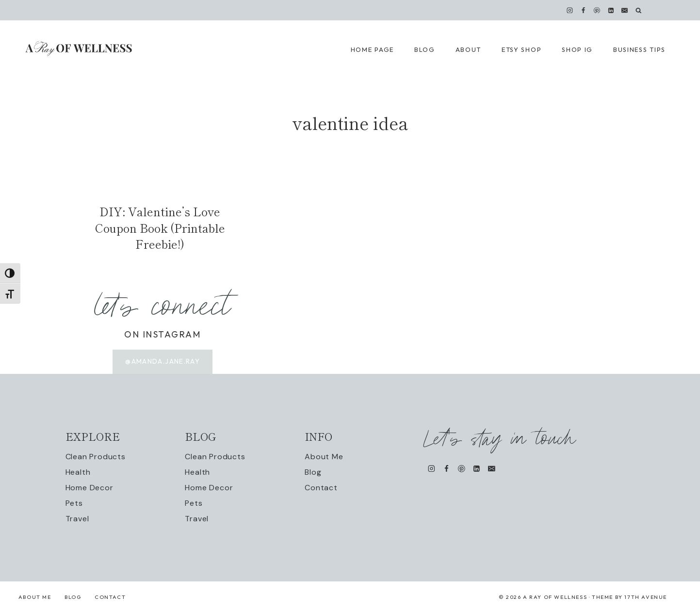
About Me (324, 457)
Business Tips (639, 49)
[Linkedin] (611, 10)
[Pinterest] (597, 10)
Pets (74, 503)
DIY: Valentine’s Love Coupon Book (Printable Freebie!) (160, 227)
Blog (313, 472)
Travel (77, 519)
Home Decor (90, 488)
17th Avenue (646, 597)
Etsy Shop (521, 49)
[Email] (624, 10)
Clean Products (96, 457)
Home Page (372, 49)
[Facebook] (584, 10)
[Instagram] (570, 10)
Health (78, 472)
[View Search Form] (639, 10)
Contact (321, 488)
